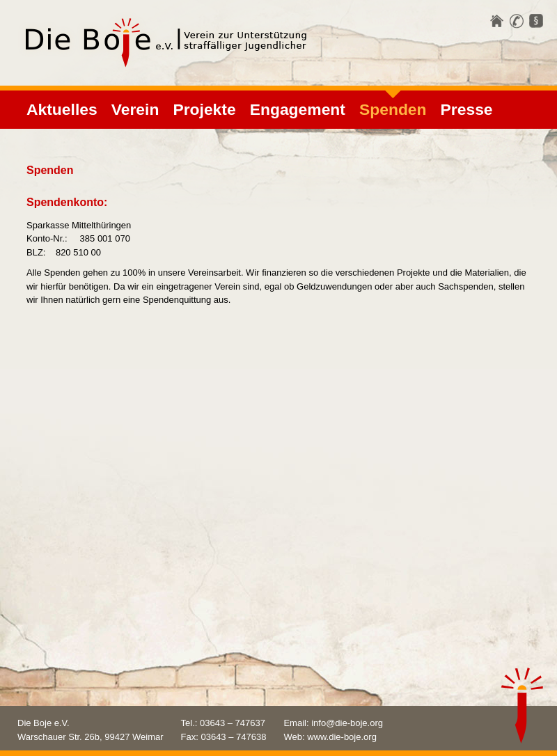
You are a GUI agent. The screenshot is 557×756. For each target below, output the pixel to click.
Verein (135, 109)
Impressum (536, 21)
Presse (467, 109)
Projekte (204, 109)
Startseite (497, 21)
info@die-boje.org (347, 723)
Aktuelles (62, 109)
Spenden (393, 109)
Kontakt (517, 21)
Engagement (298, 109)
